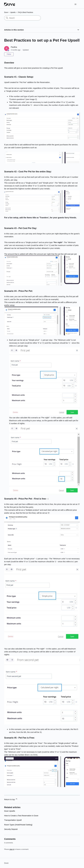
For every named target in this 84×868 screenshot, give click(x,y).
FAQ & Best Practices (25, 12)
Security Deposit (11, 829)
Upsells (13, 12)
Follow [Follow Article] (9, 54)
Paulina (14, 47)
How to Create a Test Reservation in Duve (21, 816)
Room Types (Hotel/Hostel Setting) (18, 825)
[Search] (22, 18)
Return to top (11, 799)
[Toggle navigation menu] (76, 4)
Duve (6, 12)
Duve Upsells (10, 811)
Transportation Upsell (13, 820)
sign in (12, 849)
